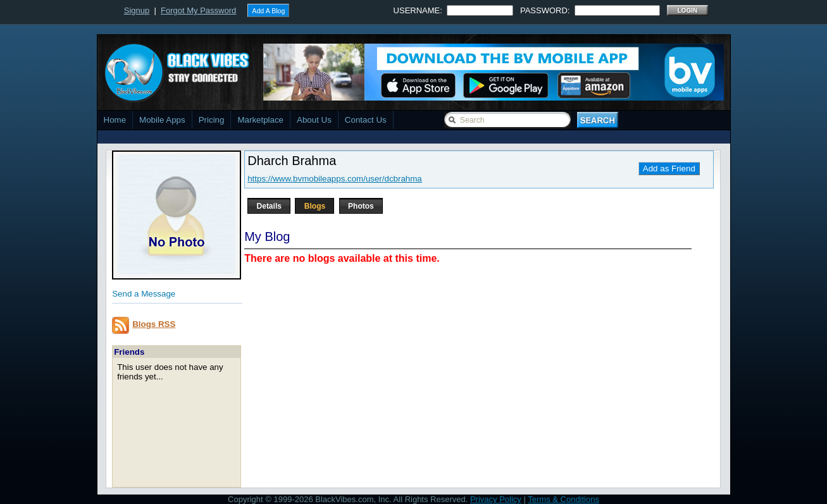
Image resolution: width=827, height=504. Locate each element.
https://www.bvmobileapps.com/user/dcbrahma (335, 179)
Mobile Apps (162, 120)
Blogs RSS (154, 324)
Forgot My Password (198, 10)
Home (115, 120)
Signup (137, 10)
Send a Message (144, 294)
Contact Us (366, 120)
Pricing (212, 120)
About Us (314, 120)
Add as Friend (669, 169)
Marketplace (260, 120)
